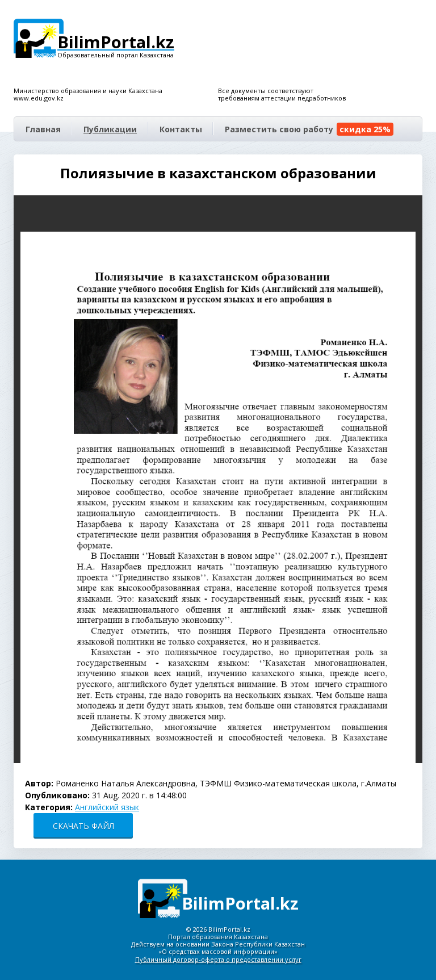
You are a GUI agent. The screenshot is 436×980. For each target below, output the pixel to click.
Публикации (110, 129)
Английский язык (107, 807)
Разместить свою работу (309, 129)
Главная (43, 129)
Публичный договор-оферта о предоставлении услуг (218, 959)
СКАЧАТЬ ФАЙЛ (83, 826)
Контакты (181, 129)
